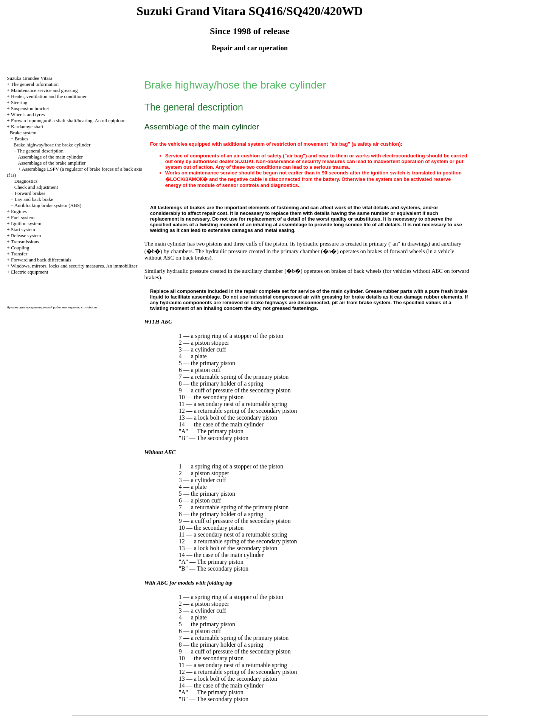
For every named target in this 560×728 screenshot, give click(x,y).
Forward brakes (30, 193)
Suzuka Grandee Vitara (29, 78)
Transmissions (25, 242)
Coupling (20, 248)
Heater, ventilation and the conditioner (49, 96)
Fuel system (23, 217)
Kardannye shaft (27, 127)
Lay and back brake (34, 199)
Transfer (19, 254)
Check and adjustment (36, 187)
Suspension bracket (30, 108)
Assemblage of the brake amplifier (52, 163)
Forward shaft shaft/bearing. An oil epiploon (68, 121)
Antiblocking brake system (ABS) (48, 205)
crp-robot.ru (89, 307)
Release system (26, 236)
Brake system (23, 133)
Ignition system (26, 223)
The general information (35, 84)
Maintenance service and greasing (44, 90)
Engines (19, 211)
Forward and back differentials (41, 260)
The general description (40, 151)
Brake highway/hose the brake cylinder (52, 145)
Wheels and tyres (28, 114)
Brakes (22, 139)
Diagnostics (26, 181)
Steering (19, 102)
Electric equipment (30, 272)
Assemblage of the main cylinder (50, 157)
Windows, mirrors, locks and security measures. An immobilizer (74, 266)
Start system (23, 229)
